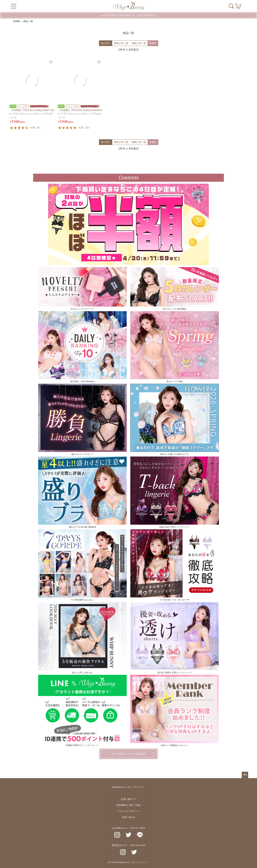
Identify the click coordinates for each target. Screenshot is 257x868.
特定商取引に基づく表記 (129, 805)
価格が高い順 (139, 43)
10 (87, 128)
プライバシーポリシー (128, 811)
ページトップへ (245, 775)
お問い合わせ (128, 817)
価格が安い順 (121, 43)
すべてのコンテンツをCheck (129, 754)
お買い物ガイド (129, 799)
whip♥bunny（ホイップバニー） (128, 787)
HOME (16, 21)
